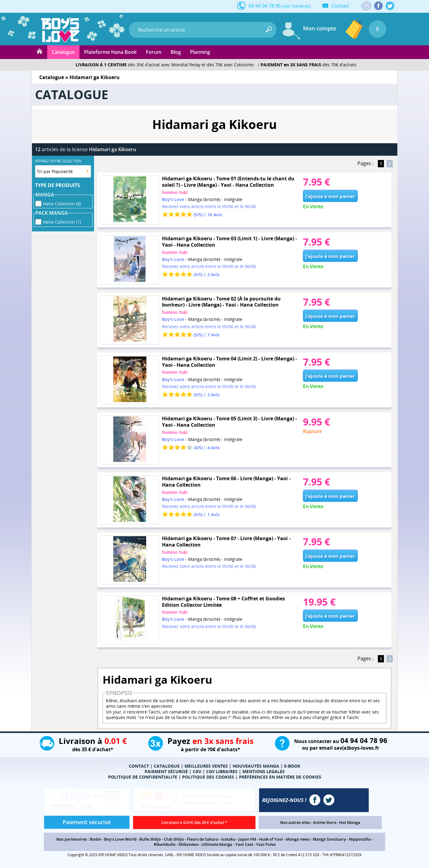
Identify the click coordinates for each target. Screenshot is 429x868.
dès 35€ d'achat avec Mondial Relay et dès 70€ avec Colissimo (165, 65)
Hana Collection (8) (62, 203)
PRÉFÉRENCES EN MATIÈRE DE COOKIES (280, 777)
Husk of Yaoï (271, 839)
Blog (176, 52)
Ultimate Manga (217, 844)
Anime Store (325, 822)
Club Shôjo (174, 839)
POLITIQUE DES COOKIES (208, 777)
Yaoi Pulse (266, 844)
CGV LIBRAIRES (222, 771)
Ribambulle (165, 844)
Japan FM (247, 839)
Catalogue (63, 52)
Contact (340, 6)
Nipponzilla (360, 839)
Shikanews (188, 844)
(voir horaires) (296, 6)
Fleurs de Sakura (203, 839)
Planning (200, 52)
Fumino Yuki (175, 192)
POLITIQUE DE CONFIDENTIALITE (143, 777)
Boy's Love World (120, 839)
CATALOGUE (167, 766)
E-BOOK (292, 766)
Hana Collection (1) (62, 221)
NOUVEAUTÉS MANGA (256, 766)
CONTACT (139, 766)
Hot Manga (350, 822)
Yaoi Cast (244, 844)
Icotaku (228, 839)
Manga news (298, 839)
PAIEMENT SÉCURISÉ (166, 771)
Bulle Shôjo (150, 839)
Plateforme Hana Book (110, 52)
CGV (197, 771)
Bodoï (95, 839)
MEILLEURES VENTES (206, 766)
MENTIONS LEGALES (264, 771)
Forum (154, 52)
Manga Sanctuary (329, 839)
